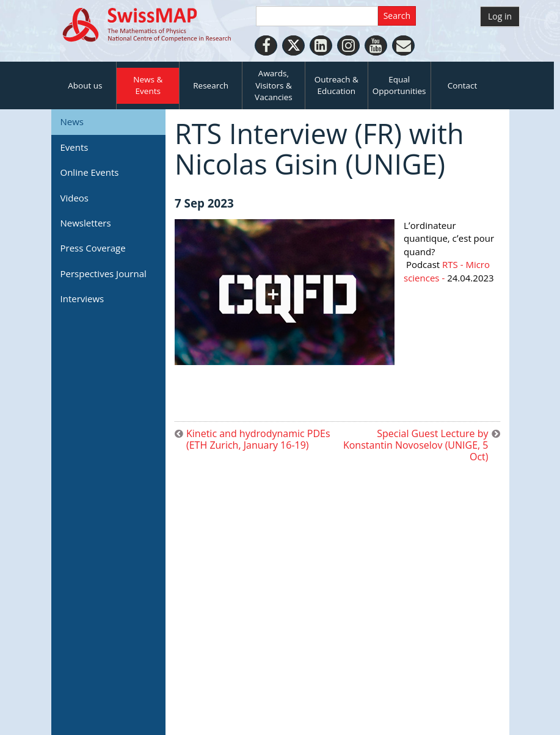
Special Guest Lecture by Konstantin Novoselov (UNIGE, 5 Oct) (416, 446)
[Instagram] (348, 45)
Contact (463, 85)
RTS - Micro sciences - (447, 271)
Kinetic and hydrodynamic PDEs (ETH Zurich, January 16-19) (258, 440)
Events (75, 147)
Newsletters (86, 223)
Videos (75, 198)
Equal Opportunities (399, 85)
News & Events (148, 85)
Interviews (82, 299)
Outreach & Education (336, 85)
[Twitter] (293, 45)
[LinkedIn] (321, 45)
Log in (500, 16)
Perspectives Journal (104, 273)
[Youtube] (376, 45)
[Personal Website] (403, 45)
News (72, 121)
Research (211, 85)
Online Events (90, 172)
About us (85, 85)
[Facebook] (266, 45)
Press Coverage (93, 248)
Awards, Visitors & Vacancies (274, 85)
